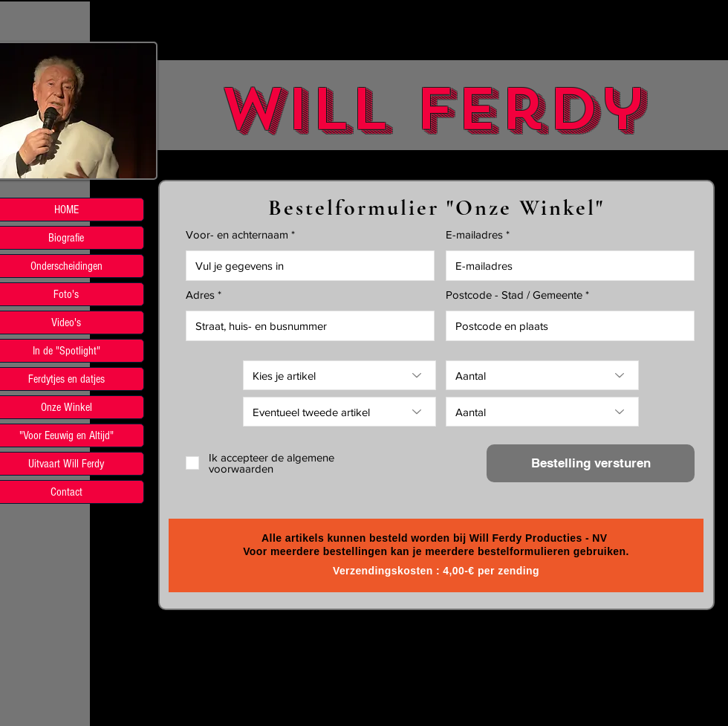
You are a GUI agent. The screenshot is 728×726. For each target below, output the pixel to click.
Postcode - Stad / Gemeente (514, 295)
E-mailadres (474, 234)
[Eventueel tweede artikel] (339, 412)
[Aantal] (542, 375)
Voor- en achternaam (237, 234)
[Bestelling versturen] (591, 463)
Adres (200, 295)
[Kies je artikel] (339, 375)
